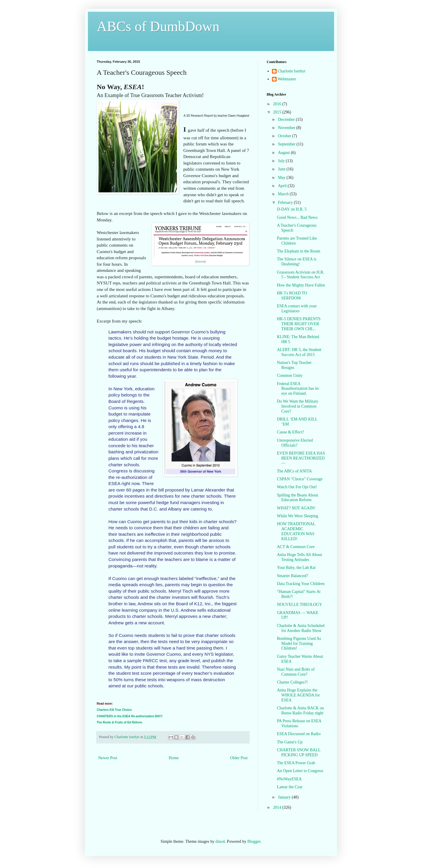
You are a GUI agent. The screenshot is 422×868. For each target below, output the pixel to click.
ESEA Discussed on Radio (299, 734)
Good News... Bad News (297, 217)
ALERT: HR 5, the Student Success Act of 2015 (299, 352)
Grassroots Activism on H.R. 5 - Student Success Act (301, 275)
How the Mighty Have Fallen (301, 285)
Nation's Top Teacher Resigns (294, 365)
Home (174, 758)
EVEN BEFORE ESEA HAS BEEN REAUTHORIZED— (301, 458)
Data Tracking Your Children (301, 584)
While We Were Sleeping (298, 516)
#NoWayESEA (289, 779)
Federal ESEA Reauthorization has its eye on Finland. (298, 389)
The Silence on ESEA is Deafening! (297, 262)
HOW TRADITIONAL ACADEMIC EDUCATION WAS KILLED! (296, 531)
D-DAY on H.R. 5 (292, 209)
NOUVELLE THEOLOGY (300, 605)
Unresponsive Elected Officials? (295, 443)
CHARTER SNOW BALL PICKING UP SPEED (299, 752)
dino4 (220, 841)
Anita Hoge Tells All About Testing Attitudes (300, 557)
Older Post (239, 758)
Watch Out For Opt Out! (297, 487)
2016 (278, 104)
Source (201, 262)
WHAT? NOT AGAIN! (296, 508)
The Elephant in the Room (299, 251)
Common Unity (290, 375)
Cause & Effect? (290, 432)
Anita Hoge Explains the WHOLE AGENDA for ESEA (298, 695)
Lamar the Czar (290, 787)
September (287, 144)
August (284, 153)
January (285, 797)
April (283, 186)
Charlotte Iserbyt (292, 71)
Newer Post (108, 758)
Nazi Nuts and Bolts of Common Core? (296, 672)
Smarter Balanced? (292, 576)
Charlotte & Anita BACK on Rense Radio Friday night (300, 711)
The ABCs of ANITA (294, 471)
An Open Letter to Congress (300, 771)
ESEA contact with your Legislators (297, 308)
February (286, 202)
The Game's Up (290, 742)
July (282, 161)
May (282, 178)
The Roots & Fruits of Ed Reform (119, 722)
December (287, 119)
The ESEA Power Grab (296, 763)
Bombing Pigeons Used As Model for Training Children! (299, 644)
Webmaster (287, 79)
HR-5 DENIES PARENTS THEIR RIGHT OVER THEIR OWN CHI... (299, 324)
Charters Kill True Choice (114, 710)
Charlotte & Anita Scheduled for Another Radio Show (301, 628)
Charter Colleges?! (292, 682)
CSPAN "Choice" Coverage (300, 479)
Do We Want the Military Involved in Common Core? (298, 406)
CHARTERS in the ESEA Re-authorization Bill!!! (130, 716)
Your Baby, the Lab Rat (296, 568)
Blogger (254, 841)
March (284, 194)
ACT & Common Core (296, 547)
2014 (278, 807)
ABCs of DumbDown (158, 26)
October (285, 136)
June (282, 169)
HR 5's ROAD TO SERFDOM (292, 296)
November (287, 128)
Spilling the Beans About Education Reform (297, 498)
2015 (278, 112)
